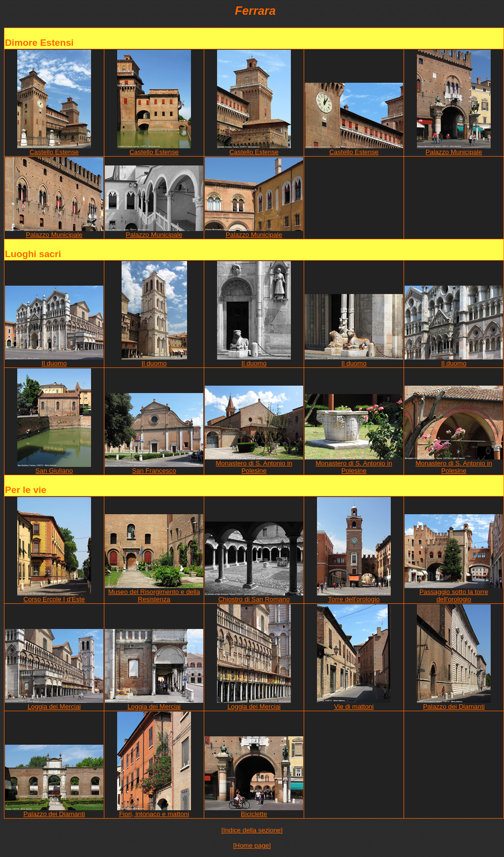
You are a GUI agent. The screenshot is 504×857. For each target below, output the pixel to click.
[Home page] (252, 845)
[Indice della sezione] (252, 830)
